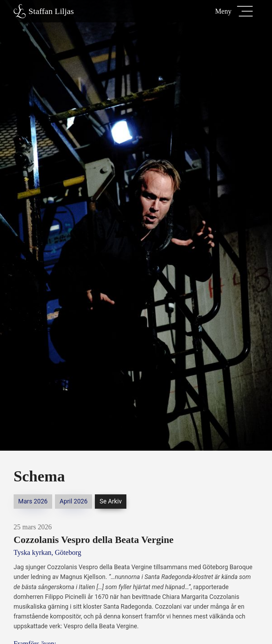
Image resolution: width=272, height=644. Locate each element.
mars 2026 (33, 501)
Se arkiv (110, 501)
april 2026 (74, 501)
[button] (234, 11)
